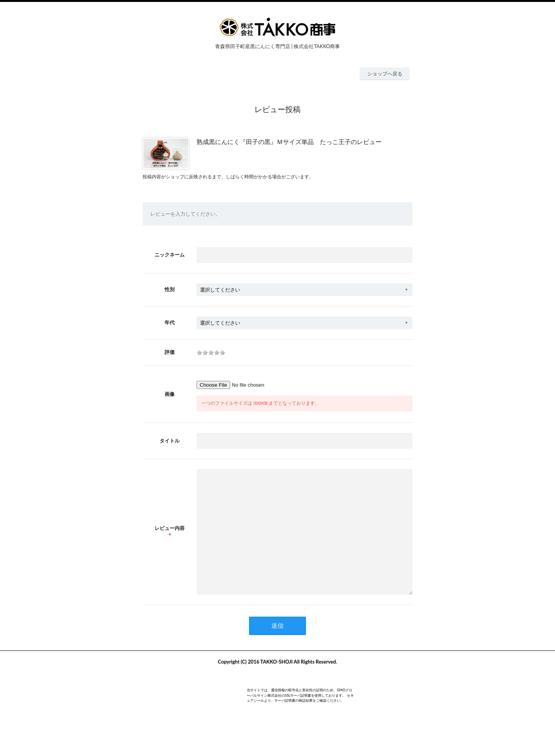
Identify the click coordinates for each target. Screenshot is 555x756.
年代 (170, 322)
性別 (170, 289)
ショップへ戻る (385, 74)
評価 (170, 352)
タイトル (170, 441)
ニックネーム (170, 255)
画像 (170, 394)
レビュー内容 (170, 540)
